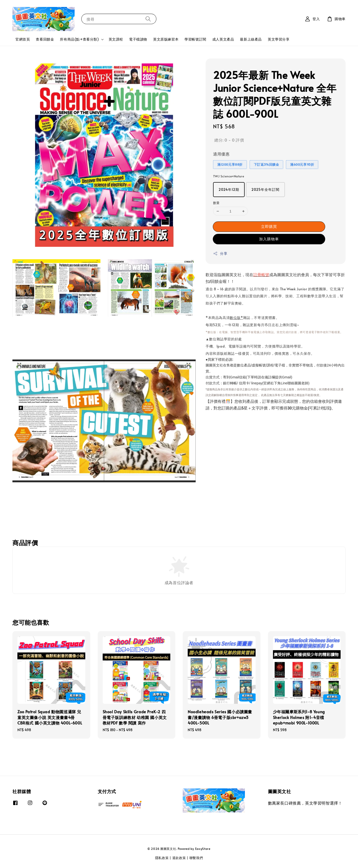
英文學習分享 (279, 39)
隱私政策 (162, 858)
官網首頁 (23, 39)
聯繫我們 (196, 858)
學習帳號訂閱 (195, 39)
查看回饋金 (45, 39)
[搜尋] (148, 19)
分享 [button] (220, 253)
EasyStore (203, 849)
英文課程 (116, 39)
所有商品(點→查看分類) (79, 39)
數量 (216, 203)
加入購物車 (269, 239)
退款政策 (179, 858)
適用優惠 (221, 154)
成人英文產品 (223, 39)
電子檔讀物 (138, 39)
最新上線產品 (251, 39)
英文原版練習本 (166, 39)
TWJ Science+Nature (229, 176)
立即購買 (269, 226)
